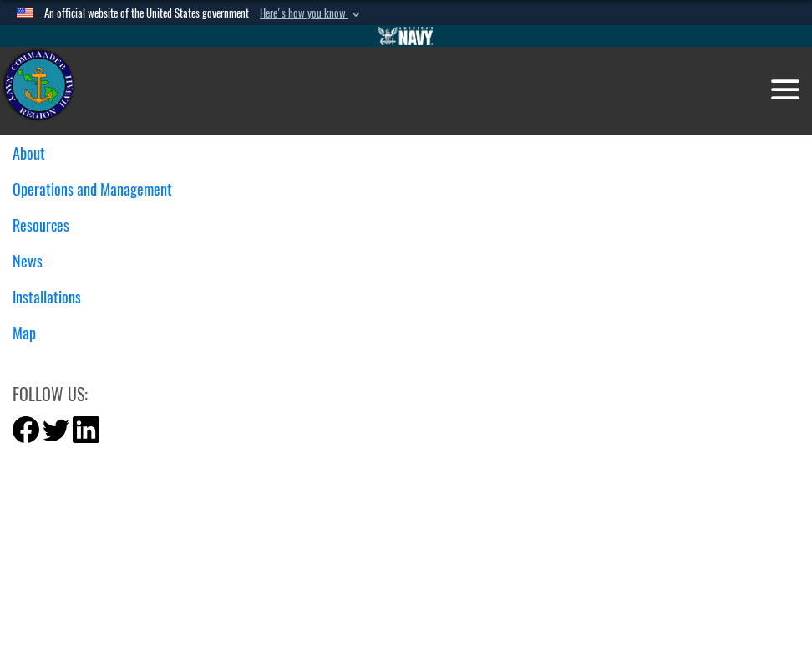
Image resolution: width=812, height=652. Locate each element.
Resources (47, 225)
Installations (53, 297)
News (34, 261)
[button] (312, 13)
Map (24, 333)
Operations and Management (99, 189)
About (35, 153)
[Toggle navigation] (785, 89)
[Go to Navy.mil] (406, 36)
